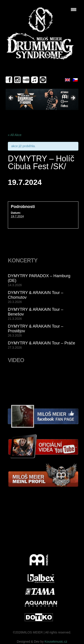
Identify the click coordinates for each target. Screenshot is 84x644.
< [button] (11, 98)
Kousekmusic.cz (56, 642)
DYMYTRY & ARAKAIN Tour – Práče (42, 343)
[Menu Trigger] (74, 10)
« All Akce (15, 135)
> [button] (73, 98)
